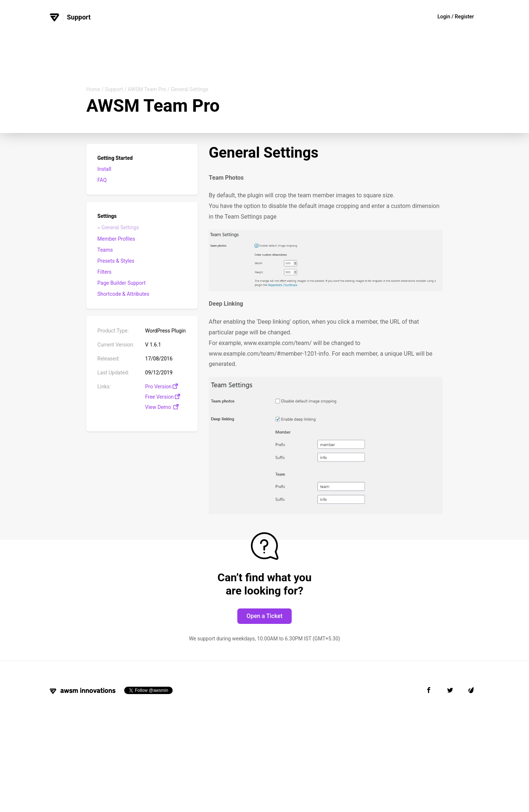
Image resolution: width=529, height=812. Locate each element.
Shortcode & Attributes (123, 294)
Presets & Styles (116, 261)
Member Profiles (116, 239)
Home (93, 89)
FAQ (102, 180)
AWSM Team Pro (147, 89)
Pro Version (161, 387)
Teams (105, 250)
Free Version (163, 397)
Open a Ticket (264, 616)
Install (104, 169)
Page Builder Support (121, 283)
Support (114, 89)
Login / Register (456, 17)
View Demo (162, 407)
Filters (105, 272)
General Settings (120, 227)
